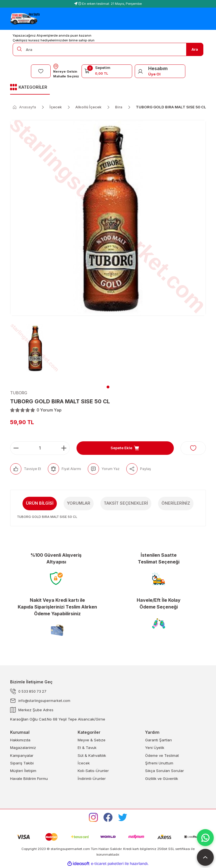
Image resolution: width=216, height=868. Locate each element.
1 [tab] (108, 387)
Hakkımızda (20, 740)
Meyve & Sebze (92, 740)
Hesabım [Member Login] (158, 68)
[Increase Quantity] (64, 448)
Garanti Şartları (158, 740)
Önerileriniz (176, 503)
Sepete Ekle (125, 448)
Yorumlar (79, 503)
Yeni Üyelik (155, 748)
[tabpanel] (35, 352)
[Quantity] (40, 448)
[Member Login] (140, 71)
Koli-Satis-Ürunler (93, 771)
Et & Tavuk (87, 748)
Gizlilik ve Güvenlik (162, 778)
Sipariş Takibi (22, 763)
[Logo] (25, 19)
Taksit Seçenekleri (126, 503)
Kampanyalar (22, 755)
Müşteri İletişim (23, 771)
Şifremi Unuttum (159, 763)
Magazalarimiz (23, 748)
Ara (195, 49)
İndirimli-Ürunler (92, 778)
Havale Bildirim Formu (29, 778)
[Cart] (107, 71)
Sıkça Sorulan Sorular (165, 771)
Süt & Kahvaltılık (92, 755)
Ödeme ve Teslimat (162, 755)
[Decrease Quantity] (16, 448)
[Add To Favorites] (193, 448)
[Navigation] (30, 88)
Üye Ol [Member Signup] (154, 74)
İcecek (84, 763)
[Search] (108, 49)
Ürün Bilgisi (40, 503)
